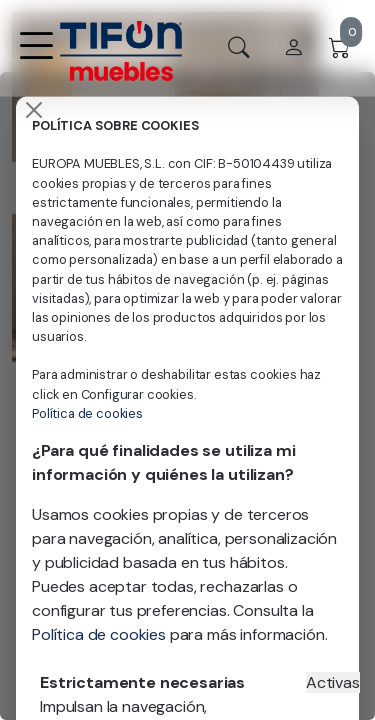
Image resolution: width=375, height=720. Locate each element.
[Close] (34, 110)
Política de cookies (87, 413)
